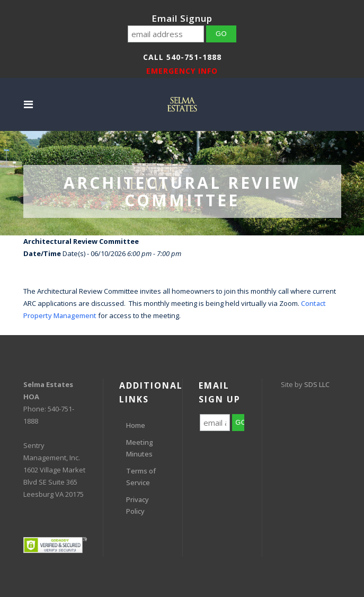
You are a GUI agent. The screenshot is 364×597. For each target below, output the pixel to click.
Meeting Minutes (140, 448)
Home (136, 425)
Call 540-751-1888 (182, 57)
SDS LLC (317, 384)
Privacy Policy (137, 505)
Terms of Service (141, 477)
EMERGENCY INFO (182, 71)
